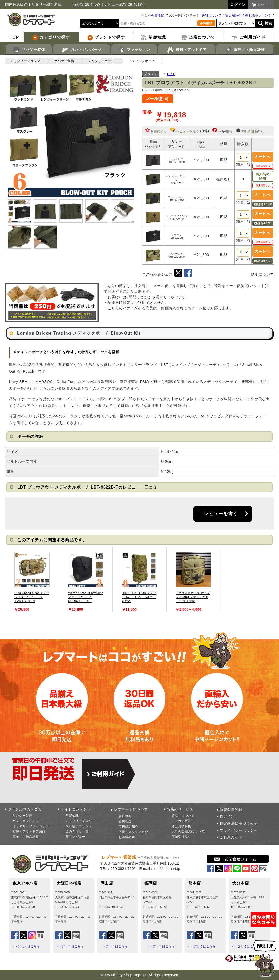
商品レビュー (75, 837)
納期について (262, 274)
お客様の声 (127, 837)
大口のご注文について (188, 831)
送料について (212, 16)
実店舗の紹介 (128, 827)
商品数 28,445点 (87, 4)
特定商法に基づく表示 (239, 823)
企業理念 (125, 821)
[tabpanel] (32, 579)
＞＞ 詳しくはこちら (25, 946)
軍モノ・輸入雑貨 (245, 50)
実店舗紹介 (234, 16)
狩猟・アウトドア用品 (29, 831)
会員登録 (158, 16)
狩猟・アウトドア (187, 50)
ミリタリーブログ (79, 821)
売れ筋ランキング (258, 16)
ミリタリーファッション (31, 826)
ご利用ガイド (231, 837)
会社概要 (125, 816)
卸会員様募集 (181, 826)
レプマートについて (131, 809)
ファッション (134, 50)
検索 (269, 23)
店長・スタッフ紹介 (133, 832)
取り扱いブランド (79, 826)
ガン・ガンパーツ (82, 50)
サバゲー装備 (29, 50)
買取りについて (183, 816)
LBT (171, 74)
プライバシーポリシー (239, 830)
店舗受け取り (181, 837)
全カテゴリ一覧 (77, 831)
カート (263, 4)
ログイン (227, 816)
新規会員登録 (231, 809)
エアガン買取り (183, 821)
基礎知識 (72, 816)
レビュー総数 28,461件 (124, 4)
